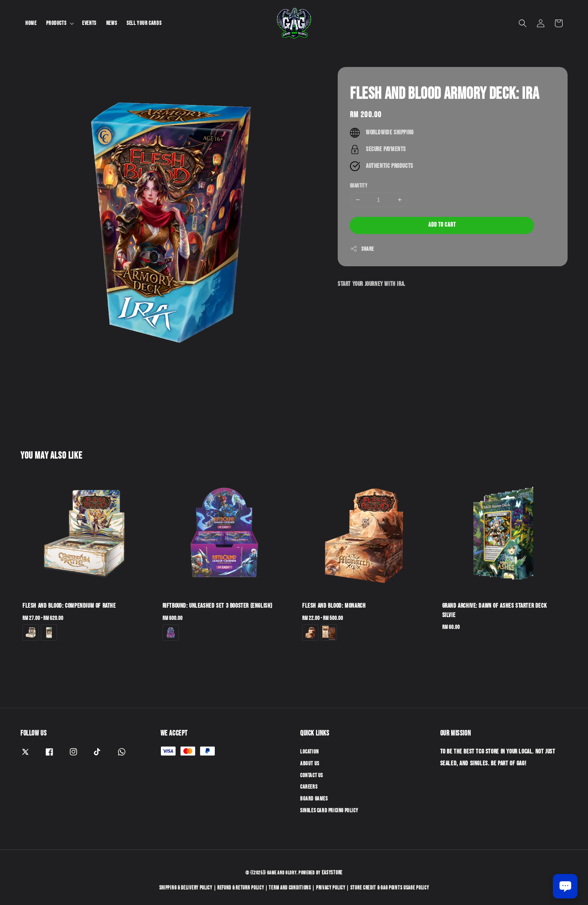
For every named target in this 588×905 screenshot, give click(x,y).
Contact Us (312, 775)
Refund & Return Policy (241, 888)
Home (31, 23)
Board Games (314, 799)
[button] (523, 23)
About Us (310, 763)
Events (89, 23)
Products (56, 23)
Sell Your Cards (144, 23)
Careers (309, 787)
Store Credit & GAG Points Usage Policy (390, 888)
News (111, 23)
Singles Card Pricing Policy (329, 810)
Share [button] (362, 249)
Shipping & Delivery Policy (186, 888)
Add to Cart (442, 225)
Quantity (359, 186)
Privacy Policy (331, 888)
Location (310, 752)
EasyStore (332, 873)
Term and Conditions (290, 888)
